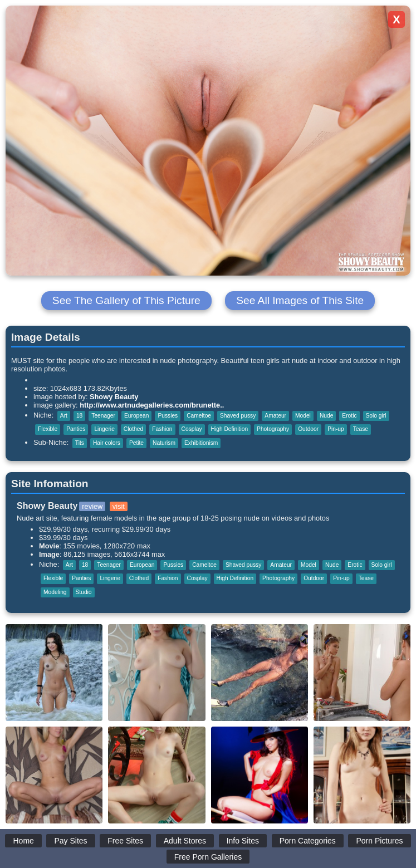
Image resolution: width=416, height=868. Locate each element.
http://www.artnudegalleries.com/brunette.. (152, 405)
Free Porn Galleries (208, 857)
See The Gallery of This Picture (126, 300)
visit (119, 506)
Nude (326, 416)
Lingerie (104, 429)
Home (23, 841)
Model (303, 416)
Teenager (103, 416)
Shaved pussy (238, 416)
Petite (136, 443)
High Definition (230, 429)
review (92, 506)
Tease (361, 429)
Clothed (133, 429)
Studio (84, 592)
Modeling (55, 592)
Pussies (168, 416)
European (136, 416)
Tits (80, 443)
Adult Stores (185, 841)
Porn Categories (308, 841)
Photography (273, 429)
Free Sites (125, 841)
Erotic (349, 416)
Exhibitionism (201, 443)
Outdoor (308, 429)
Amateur (275, 416)
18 (79, 416)
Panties (76, 429)
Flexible (48, 429)
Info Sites (243, 841)
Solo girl (376, 416)
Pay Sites (70, 841)
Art (64, 416)
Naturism (164, 443)
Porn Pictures (379, 841)
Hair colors (107, 443)
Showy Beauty (114, 397)
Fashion (162, 429)
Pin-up (336, 429)
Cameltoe (199, 416)
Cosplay (192, 429)
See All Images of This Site (300, 300)
